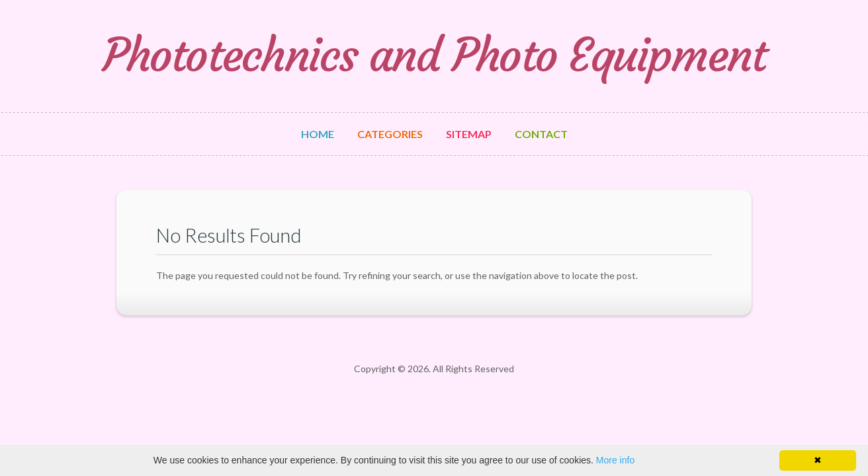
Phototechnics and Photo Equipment (434, 56)
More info (615, 460)
